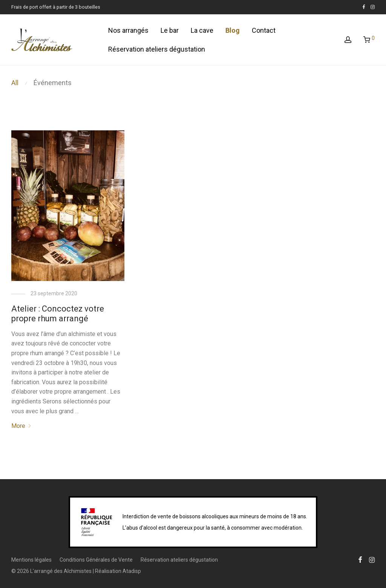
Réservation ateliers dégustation (157, 49)
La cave (202, 30)
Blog (233, 30)
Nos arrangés (128, 30)
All (15, 83)
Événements (53, 83)
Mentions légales (31, 560)
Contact (264, 30)
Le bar (170, 30)
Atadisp (132, 571)
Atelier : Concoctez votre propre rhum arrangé (58, 314)
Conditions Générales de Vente (96, 560)
